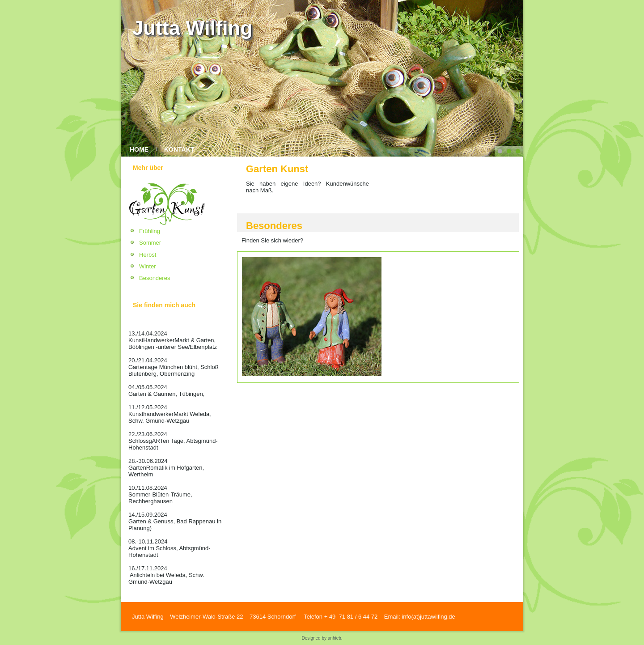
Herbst (148, 255)
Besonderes (155, 278)
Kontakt (179, 149)
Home (139, 149)
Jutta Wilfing (192, 28)
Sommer (150, 243)
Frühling (150, 231)
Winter (148, 266)
